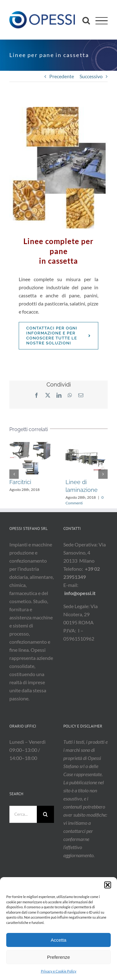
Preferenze (58, 957)
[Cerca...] (23, 814)
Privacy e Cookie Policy (59, 971)
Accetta (58, 940)
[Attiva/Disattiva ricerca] (86, 20)
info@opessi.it (80, 593)
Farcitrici (20, 482)
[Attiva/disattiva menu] (102, 21)
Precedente (62, 76)
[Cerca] (45, 814)
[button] (108, 885)
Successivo (91, 76)
